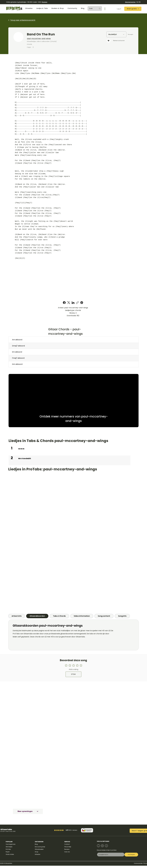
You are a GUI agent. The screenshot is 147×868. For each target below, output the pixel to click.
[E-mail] (110, 855)
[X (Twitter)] (69, 303)
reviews (75, 830)
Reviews (45, 2)
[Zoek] (92, 9)
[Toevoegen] (130, 34)
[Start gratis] (133, 9)
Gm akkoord (17, 364)
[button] (29, 8)
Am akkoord (17, 340)
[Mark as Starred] (61, 830)
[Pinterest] (82, 303)
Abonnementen (130, 2)
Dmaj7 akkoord (18, 346)
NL (137, 2)
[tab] (17, 616)
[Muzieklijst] (116, 34)
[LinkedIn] (73, 303)
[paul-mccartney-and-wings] (55, 39)
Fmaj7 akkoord (18, 358)
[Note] (98, 846)
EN (140, 2)
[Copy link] (77, 303)
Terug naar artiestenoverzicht (23, 20)
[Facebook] (64, 303)
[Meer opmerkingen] (28, 811)
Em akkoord (17, 352)
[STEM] (73, 674)
